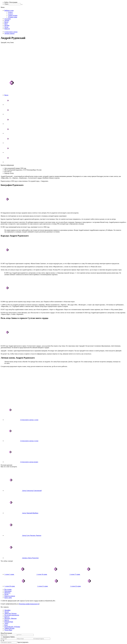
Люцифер (7, 610)
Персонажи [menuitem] (8, 591)
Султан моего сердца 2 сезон (29, 441)
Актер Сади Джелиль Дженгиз (32, 535)
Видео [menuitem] (6, 22)
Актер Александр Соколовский (32, 491)
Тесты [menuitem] (6, 27)
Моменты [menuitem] (7, 593)
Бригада (7, 617)
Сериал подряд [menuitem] (13, 15)
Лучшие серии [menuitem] (13, 17)
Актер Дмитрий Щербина (30, 513)
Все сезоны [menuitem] (8, 589)
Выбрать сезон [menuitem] (9, 10)
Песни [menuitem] (6, 594)
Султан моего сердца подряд (29, 462)
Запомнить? (7, 637)
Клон (6, 625)
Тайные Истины (9, 628)
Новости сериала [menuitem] (10, 596)
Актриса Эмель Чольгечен (30, 558)
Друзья (7, 612)
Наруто (7, 620)
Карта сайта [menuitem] (8, 598)
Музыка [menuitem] (7, 25)
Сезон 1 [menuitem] (10, 12)
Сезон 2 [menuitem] (10, 14)
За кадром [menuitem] (8, 19)
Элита (6, 623)
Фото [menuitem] (6, 24)
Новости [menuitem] (7, 29)
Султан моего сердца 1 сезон (29, 420)
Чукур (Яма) (8, 630)
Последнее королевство (12, 615)
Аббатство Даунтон (10, 613)
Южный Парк (9, 622)
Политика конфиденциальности (29, 604)
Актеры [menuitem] (7, 20)
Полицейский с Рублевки (12, 627)
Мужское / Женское (10, 618)
